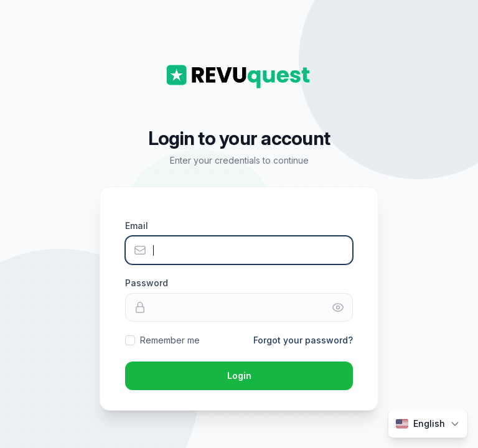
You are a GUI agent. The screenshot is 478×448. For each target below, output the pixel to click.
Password (147, 283)
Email (137, 226)
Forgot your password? (303, 340)
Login (239, 376)
